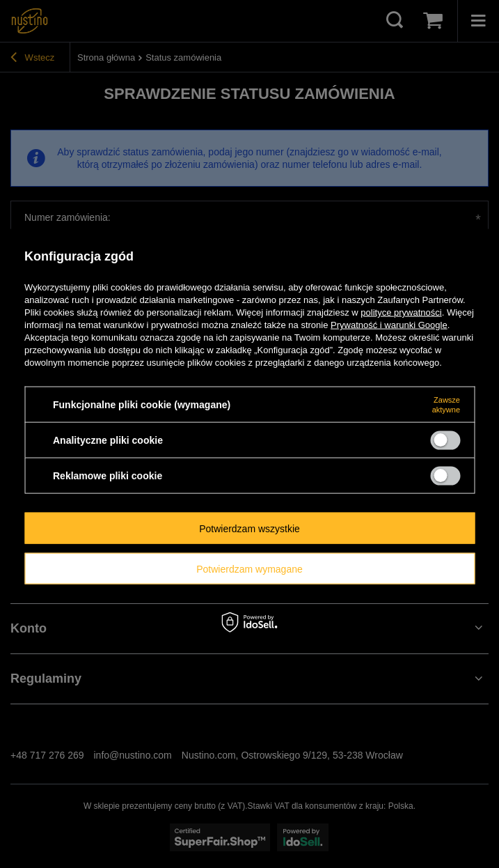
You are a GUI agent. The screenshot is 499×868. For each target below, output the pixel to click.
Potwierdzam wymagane (249, 568)
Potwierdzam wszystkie (249, 528)
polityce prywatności (401, 312)
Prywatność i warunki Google (389, 325)
